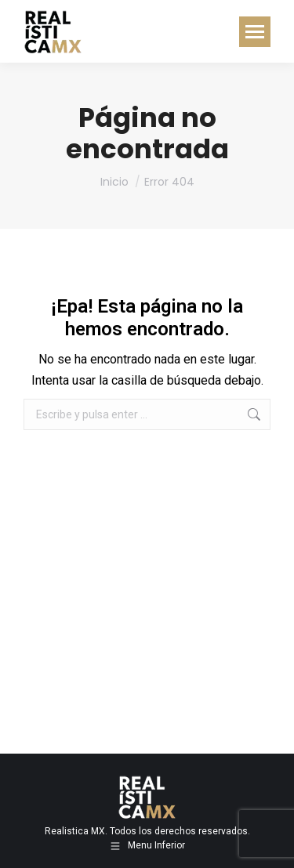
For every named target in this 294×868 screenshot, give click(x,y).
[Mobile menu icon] (255, 32)
